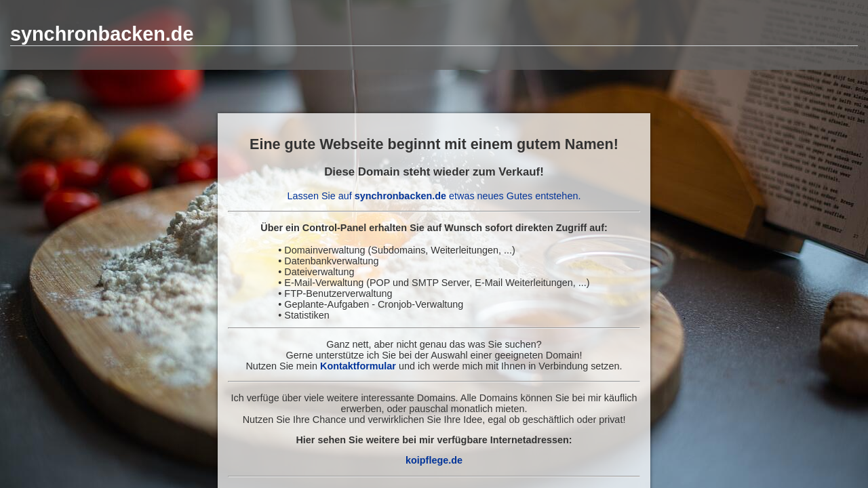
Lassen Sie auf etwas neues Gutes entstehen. (434, 196)
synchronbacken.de (102, 34)
